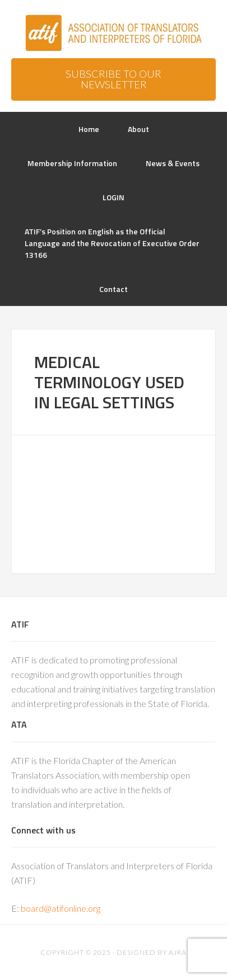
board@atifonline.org (61, 908)
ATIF (113, 34)
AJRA (178, 952)
